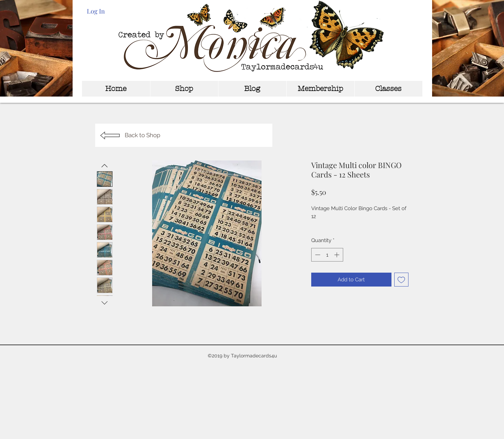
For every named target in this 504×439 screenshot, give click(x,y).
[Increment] (337, 255)
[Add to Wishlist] (401, 280)
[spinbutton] (327, 255)
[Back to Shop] (184, 135)
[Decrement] (317, 255)
